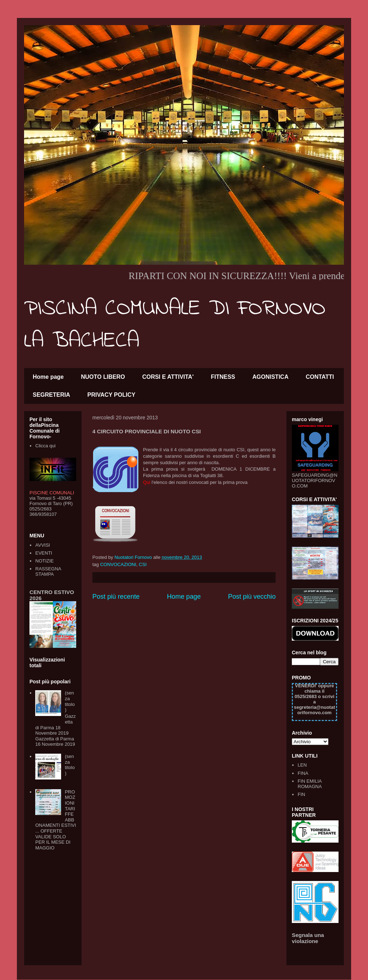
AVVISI (43, 545)
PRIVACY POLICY (111, 395)
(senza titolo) (70, 701)
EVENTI (44, 553)
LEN (302, 765)
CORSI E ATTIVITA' (168, 377)
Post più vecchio (252, 597)
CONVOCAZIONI (118, 564)
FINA (303, 773)
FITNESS (223, 377)
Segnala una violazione (308, 938)
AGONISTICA (270, 377)
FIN (301, 794)
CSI (143, 564)
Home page (48, 377)
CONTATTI (320, 377)
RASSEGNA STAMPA (48, 572)
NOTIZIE (44, 561)
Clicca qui (45, 446)
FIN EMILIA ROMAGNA (310, 784)
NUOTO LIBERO (103, 377)
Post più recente (116, 597)
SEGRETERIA (51, 395)
